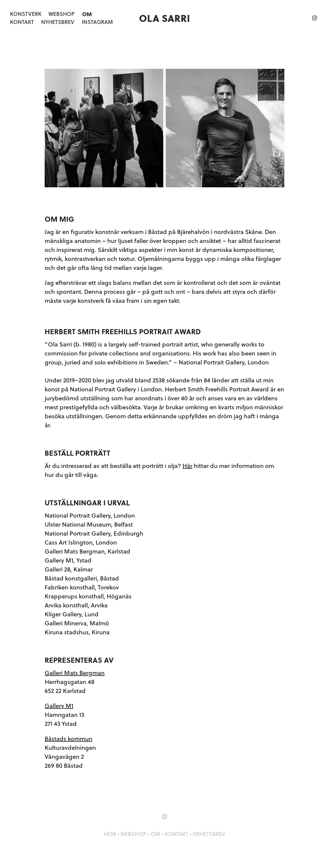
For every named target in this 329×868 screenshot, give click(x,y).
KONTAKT (176, 834)
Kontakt (22, 22)
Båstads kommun (68, 739)
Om (87, 14)
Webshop (62, 14)
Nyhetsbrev (58, 22)
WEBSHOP (133, 834)
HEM (110, 834)
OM (156, 834)
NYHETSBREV (209, 834)
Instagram (97, 22)
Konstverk (26, 14)
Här (187, 466)
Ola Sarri (164, 18)
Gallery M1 (59, 706)
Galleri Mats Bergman (75, 673)
